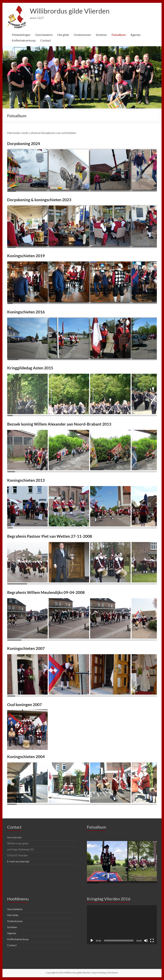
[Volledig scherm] (152, 941)
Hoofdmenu (18, 899)
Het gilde (64, 35)
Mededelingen (21, 35)
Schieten (102, 35)
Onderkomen (83, 35)
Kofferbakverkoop (24, 40)
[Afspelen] (92, 941)
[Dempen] (146, 941)
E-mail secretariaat (18, 861)
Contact (46, 40)
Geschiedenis (44, 35)
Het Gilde (13, 915)
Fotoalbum (120, 35)
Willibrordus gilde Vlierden (69, 11)
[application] (122, 925)
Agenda (136, 35)
